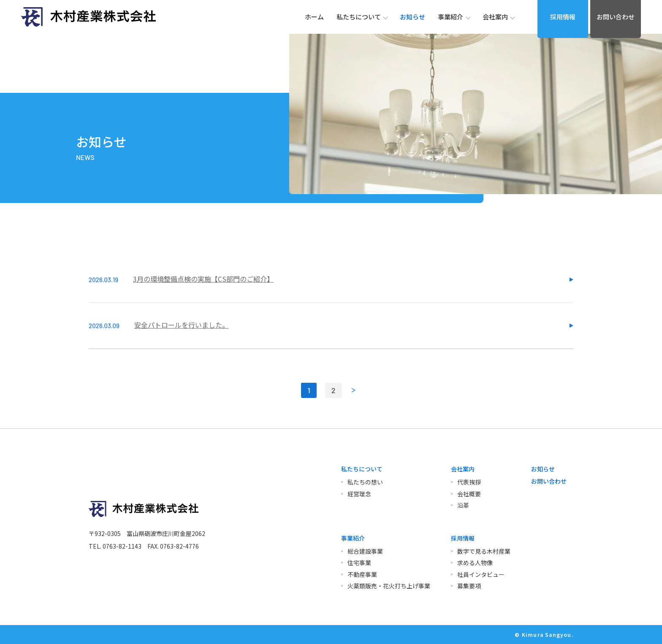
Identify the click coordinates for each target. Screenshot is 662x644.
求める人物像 (475, 563)
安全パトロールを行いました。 (182, 339)
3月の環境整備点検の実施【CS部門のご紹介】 (203, 293)
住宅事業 (359, 563)
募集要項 (469, 586)
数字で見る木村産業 (484, 551)
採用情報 (563, 17)
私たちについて (362, 469)
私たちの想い (365, 482)
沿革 (463, 505)
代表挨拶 (469, 482)
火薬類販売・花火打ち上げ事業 (389, 586)
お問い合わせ (616, 17)
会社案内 (463, 469)
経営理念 (359, 494)
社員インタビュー (481, 574)
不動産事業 (362, 574)
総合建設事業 (365, 551)
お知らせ (543, 469)
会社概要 (469, 494)
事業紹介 (353, 538)
